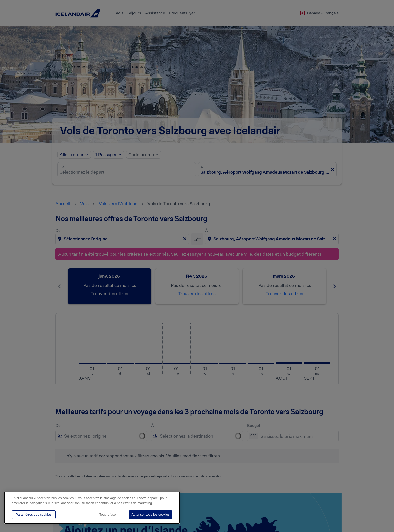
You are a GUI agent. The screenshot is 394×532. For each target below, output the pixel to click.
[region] (92, 508)
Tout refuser (108, 515)
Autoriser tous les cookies (151, 515)
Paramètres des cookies (33, 515)
